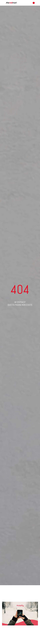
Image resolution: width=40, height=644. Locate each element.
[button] (34, 3)
